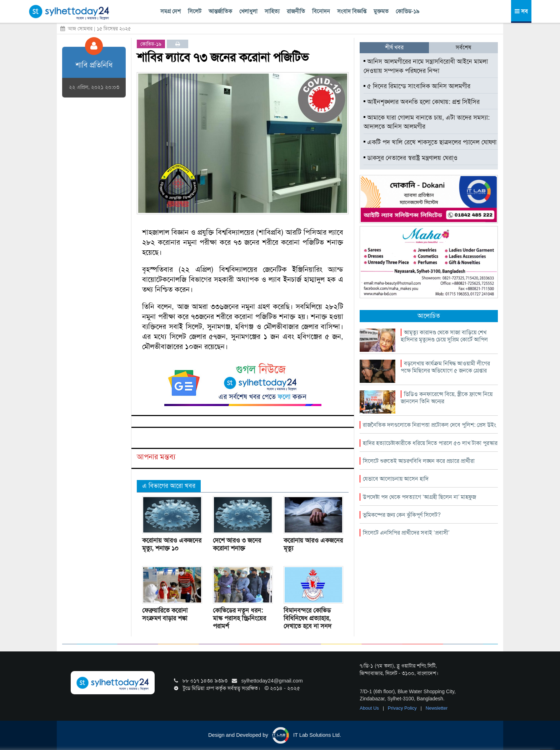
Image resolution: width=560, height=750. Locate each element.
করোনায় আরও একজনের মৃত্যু (313, 544)
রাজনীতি (296, 11)
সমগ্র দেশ (171, 11)
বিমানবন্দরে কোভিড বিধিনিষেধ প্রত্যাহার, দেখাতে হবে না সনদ (307, 618)
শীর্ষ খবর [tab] (394, 47)
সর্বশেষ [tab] (463, 47)
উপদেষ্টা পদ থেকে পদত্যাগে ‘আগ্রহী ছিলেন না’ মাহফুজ (419, 497)
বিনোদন (321, 11)
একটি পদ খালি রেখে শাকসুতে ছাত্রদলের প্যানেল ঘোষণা (430, 142)
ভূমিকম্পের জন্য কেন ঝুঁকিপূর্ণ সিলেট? (402, 515)
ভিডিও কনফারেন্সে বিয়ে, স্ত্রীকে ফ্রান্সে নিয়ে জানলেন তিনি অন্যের (447, 398)
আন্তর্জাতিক (220, 11)
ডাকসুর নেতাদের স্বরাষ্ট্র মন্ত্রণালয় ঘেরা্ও (411, 158)
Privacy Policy (403, 708)
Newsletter (437, 708)
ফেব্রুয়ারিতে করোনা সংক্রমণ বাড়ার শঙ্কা (165, 614)
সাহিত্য (272, 11)
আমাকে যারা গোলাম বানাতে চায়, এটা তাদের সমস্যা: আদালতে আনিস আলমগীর (427, 122)
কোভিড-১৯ (407, 11)
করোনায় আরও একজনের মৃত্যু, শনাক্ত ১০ (172, 544)
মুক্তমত (381, 11)
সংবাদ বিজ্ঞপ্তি (352, 11)
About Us (370, 708)
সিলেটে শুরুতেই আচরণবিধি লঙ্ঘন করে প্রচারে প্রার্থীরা (419, 461)
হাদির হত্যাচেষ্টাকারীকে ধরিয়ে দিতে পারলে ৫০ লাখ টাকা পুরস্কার (430, 443)
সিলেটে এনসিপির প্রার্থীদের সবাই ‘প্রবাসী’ (406, 533)
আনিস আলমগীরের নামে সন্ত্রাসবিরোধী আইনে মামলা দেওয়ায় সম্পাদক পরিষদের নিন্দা (426, 66)
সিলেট (195, 11)
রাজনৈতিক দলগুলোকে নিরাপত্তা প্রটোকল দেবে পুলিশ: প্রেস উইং (429, 425)
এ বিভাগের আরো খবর (169, 486)
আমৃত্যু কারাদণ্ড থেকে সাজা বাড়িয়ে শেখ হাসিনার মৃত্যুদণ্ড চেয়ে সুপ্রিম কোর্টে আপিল (444, 336)
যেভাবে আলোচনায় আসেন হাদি (396, 479)
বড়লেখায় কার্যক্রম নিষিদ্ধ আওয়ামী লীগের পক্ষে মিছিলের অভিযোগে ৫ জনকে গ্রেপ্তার (445, 367)
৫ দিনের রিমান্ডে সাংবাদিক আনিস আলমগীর (417, 86)
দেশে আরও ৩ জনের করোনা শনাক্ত (237, 544)
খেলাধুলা (248, 11)
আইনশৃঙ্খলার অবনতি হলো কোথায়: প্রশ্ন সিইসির (422, 102)
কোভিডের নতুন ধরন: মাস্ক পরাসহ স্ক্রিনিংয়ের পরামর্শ (239, 618)
